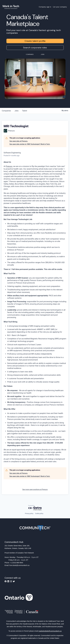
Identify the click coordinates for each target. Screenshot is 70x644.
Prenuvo (9, 166)
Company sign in (45, 7)
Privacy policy (29, 514)
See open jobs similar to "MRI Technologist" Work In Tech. (30, 144)
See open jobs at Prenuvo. (19, 141)
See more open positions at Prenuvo (35, 489)
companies (6, 111)
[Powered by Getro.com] (35, 508)
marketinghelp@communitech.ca (50, 631)
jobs (17, 111)
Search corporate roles (35, 48)
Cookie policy (39, 514)
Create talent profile (35, 41)
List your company (60, 7)
